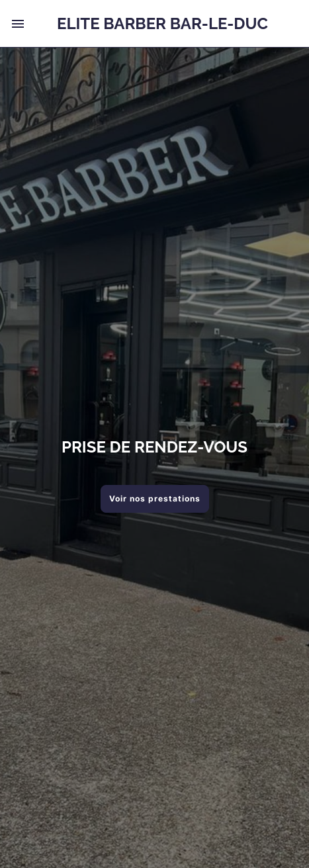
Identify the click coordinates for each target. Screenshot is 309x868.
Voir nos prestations (155, 499)
